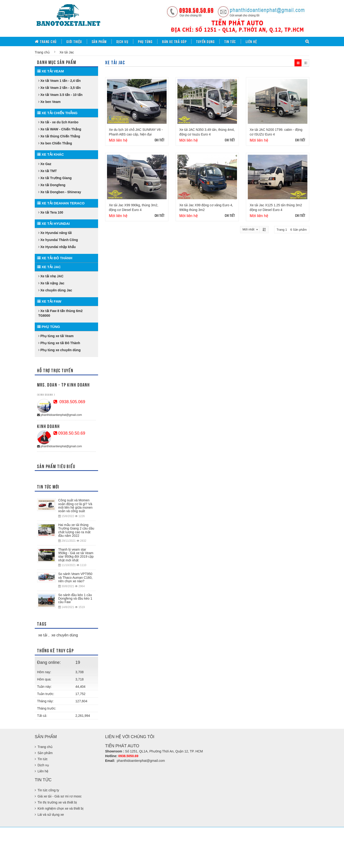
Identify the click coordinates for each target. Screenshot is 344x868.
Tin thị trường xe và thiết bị (57, 802)
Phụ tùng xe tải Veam (56, 336)
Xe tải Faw (49, 301)
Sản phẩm (99, 41)
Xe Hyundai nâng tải (55, 233)
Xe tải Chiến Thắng (57, 113)
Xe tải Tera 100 (51, 212)
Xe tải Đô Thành (55, 258)
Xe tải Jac (49, 267)
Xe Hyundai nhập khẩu (57, 247)
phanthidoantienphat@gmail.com (59, 415)
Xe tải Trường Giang (55, 178)
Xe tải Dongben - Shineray (60, 192)
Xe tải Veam (50, 71)
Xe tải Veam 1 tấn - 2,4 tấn (59, 81)
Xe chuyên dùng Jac (55, 290)
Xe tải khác (50, 154)
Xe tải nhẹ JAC (51, 276)
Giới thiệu (74, 41)
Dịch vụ (122, 41)
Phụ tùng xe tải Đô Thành (59, 343)
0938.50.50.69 (69, 433)
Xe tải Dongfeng (52, 185)
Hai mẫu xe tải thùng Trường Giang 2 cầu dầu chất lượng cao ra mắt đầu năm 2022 (76, 530)
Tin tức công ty (48, 790)
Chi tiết (160, 140)
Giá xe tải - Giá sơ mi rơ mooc (60, 796)
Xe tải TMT (48, 171)
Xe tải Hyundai (53, 224)
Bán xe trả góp (174, 41)
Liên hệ (251, 41)
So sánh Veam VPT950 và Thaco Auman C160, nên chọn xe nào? (75, 577)
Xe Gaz (45, 164)
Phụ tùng (145, 41)
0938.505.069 (69, 402)
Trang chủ (46, 41)
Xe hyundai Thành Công (58, 240)
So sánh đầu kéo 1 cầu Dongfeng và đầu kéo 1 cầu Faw (75, 599)
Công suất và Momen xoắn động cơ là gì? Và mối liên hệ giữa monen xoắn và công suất (75, 506)
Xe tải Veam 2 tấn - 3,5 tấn (59, 88)
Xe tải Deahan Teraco (61, 203)
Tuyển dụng (205, 41)
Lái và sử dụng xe (51, 815)
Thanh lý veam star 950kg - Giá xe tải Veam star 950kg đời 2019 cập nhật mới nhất (76, 555)
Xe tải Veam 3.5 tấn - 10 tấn (60, 95)
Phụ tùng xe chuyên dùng (59, 350)
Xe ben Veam (49, 102)
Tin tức (230, 41)
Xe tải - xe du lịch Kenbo (58, 122)
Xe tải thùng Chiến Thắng (59, 136)
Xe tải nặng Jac (51, 283)
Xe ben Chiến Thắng (55, 143)
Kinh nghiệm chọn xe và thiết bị (61, 808)
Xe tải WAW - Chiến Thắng (60, 129)
